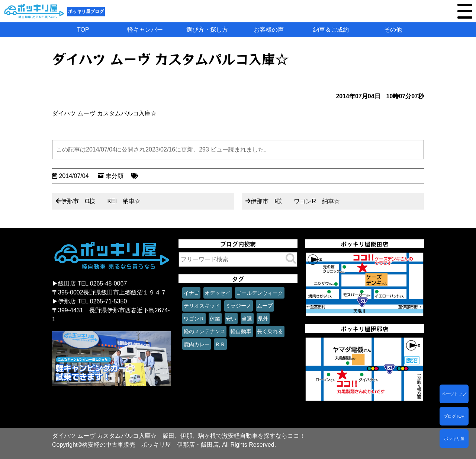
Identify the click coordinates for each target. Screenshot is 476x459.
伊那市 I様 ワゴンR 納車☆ (295, 201)
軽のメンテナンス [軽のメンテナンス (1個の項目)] (205, 331)
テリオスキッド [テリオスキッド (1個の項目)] (202, 306)
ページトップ (454, 394)
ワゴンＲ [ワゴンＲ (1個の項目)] (194, 319)
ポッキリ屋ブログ (86, 12)
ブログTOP (454, 416)
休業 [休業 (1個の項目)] (215, 319)
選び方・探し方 (207, 30)
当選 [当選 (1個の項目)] (247, 319)
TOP (83, 30)
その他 (393, 30)
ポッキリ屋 (454, 439)
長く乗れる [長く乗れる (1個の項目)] (270, 331)
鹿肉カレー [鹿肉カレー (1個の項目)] (197, 344)
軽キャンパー (145, 30)
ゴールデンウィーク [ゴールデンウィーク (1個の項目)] (260, 293)
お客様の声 (269, 30)
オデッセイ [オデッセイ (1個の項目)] (218, 293)
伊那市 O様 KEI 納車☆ (101, 201)
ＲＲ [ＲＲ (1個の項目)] (220, 344)
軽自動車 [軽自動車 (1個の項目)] (241, 331)
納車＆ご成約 (331, 30)
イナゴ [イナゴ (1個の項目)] (192, 293)
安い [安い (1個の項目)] (231, 319)
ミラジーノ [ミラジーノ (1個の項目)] (238, 306)
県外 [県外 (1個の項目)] (263, 319)
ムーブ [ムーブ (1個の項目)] (265, 306)
